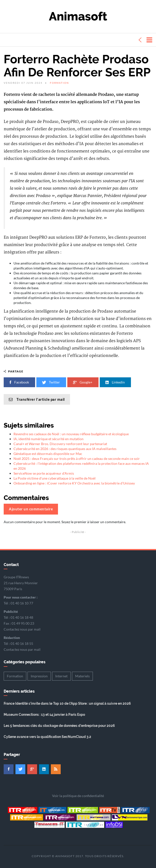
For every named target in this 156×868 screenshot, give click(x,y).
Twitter (51, 382)
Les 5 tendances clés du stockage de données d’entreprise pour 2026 (59, 726)
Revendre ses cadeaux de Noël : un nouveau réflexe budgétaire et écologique (71, 434)
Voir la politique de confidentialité (78, 796)
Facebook (19, 382)
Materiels (82, 676)
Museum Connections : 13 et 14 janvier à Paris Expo (44, 715)
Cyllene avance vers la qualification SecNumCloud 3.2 (47, 737)
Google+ (83, 382)
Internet (61, 676)
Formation (59, 83)
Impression (39, 676)
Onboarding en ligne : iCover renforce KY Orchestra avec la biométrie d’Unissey (74, 483)
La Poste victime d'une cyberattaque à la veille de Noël (55, 478)
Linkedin (115, 382)
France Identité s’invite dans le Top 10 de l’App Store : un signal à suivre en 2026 (67, 703)
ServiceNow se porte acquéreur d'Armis (44, 473)
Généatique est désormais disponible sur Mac (48, 454)
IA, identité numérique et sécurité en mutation (49, 439)
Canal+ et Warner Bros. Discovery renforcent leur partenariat (60, 444)
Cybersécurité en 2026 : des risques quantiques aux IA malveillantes (65, 449)
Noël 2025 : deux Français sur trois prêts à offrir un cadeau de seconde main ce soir (77, 459)
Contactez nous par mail (22, 629)
